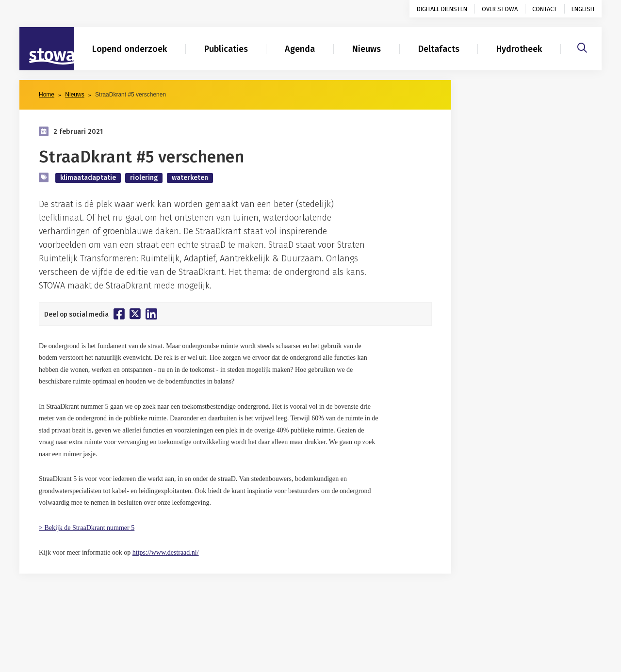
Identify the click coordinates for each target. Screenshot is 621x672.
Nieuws (367, 49)
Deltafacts (439, 49)
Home (47, 95)
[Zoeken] (582, 47)
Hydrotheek (519, 49)
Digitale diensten (442, 9)
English (583, 9)
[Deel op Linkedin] (151, 314)
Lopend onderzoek (130, 49)
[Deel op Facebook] (119, 314)
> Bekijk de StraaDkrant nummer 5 (87, 528)
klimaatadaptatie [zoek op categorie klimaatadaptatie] (88, 178)
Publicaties (226, 49)
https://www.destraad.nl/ (166, 552)
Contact (545, 9)
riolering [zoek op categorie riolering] (144, 178)
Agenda (300, 49)
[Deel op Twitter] (135, 314)
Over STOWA (500, 9)
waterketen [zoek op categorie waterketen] (190, 178)
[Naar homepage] (47, 49)
